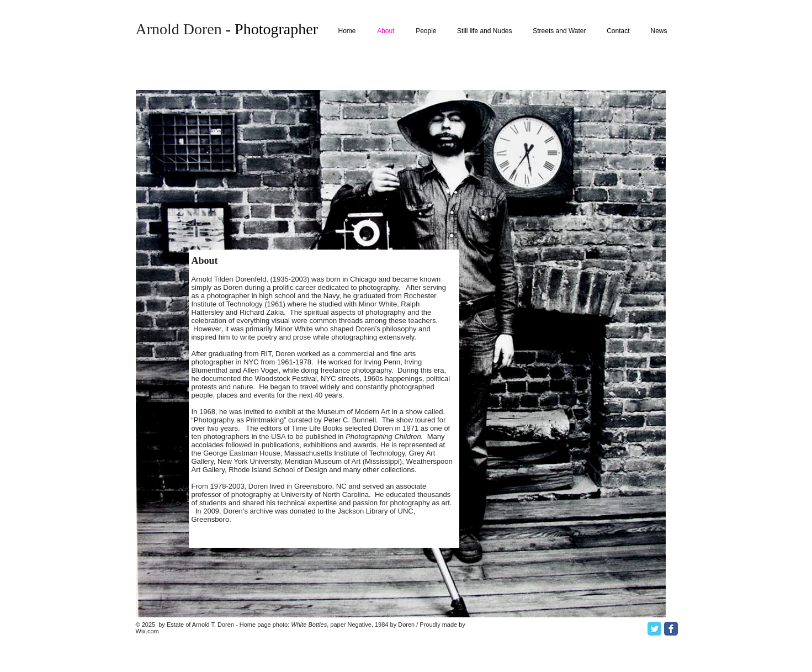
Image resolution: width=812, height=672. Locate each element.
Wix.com (147, 631)
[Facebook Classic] (671, 629)
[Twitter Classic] (654, 629)
